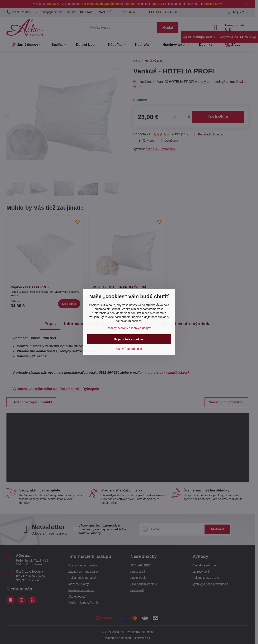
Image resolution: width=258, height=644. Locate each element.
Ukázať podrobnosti (129, 349)
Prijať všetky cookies (129, 339)
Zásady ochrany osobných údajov (129, 328)
